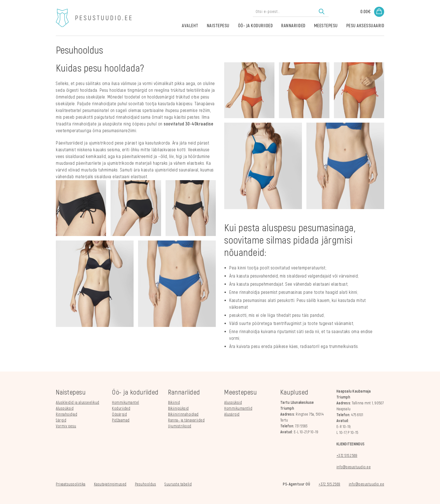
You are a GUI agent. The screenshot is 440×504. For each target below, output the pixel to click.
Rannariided (293, 26)
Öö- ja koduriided (255, 26)
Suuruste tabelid (178, 484)
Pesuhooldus (146, 484)
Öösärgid (119, 414)
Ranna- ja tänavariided (186, 420)
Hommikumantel (126, 403)
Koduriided (121, 408)
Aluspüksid (65, 408)
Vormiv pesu (66, 426)
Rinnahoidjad (67, 414)
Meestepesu (326, 26)
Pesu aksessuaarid (365, 26)
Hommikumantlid (238, 408)
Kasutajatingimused (110, 484)
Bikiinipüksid (178, 408)
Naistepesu (218, 26)
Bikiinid (174, 403)
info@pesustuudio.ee (354, 467)
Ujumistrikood (180, 426)
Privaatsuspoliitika (71, 484)
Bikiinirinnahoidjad (183, 414)
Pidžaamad (121, 420)
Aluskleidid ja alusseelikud (78, 403)
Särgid (61, 420)
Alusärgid (232, 414)
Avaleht (190, 26)
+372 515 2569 (347, 456)
